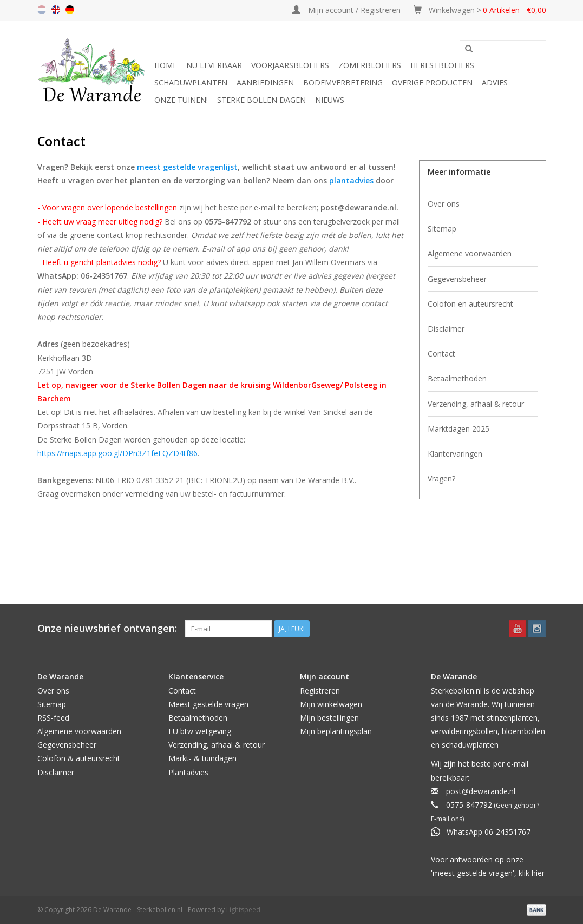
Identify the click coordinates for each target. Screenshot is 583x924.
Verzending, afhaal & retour (476, 404)
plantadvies (351, 180)
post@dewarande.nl (481, 791)
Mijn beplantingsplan (336, 731)
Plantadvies (188, 772)
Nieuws (330, 100)
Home (166, 65)
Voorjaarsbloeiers (290, 65)
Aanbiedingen (265, 82)
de (70, 10)
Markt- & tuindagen (202, 758)
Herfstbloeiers (442, 65)
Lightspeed (243, 910)
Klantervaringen (455, 454)
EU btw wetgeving (200, 731)
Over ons (444, 204)
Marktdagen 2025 (458, 429)
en (56, 10)
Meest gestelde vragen (208, 704)
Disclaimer (446, 329)
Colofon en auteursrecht (470, 304)
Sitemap (442, 229)
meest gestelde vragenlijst (187, 167)
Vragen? (441, 479)
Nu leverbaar (214, 65)
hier (538, 873)
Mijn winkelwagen (331, 704)
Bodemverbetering (343, 82)
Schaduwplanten (191, 82)
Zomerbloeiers (370, 65)
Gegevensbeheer (457, 279)
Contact (441, 354)
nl (42, 10)
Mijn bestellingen (329, 718)
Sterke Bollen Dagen (261, 100)
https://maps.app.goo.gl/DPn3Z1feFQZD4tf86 (117, 453)
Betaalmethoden (457, 378)
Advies (495, 82)
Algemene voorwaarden (470, 253)
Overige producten (432, 82)
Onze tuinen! (181, 100)
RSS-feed (53, 718)
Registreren (320, 691)
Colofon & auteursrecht (79, 758)
